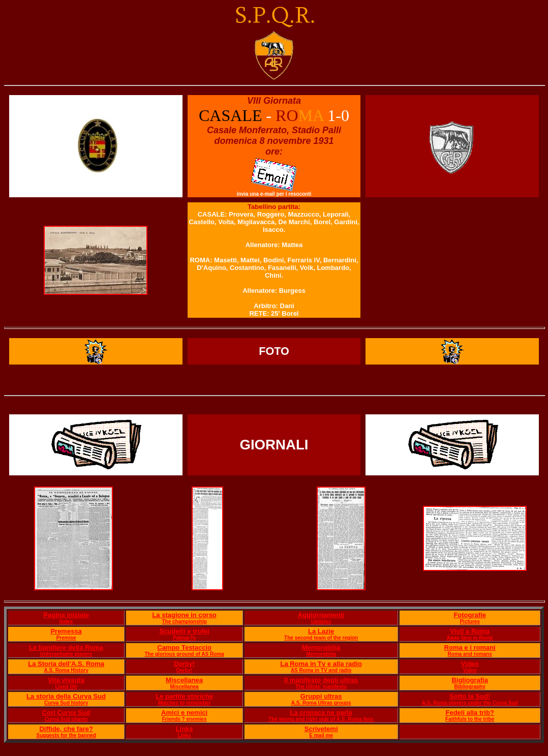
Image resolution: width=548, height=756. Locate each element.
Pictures (469, 622)
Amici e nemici (184, 713)
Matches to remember (184, 703)
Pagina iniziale (66, 615)
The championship (184, 622)
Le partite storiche (184, 696)
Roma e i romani (470, 647)
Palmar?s (184, 638)
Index (66, 622)
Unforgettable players (66, 654)
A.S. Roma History (66, 670)
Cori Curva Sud (66, 713)
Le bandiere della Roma (66, 647)
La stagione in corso (184, 615)
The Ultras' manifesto (321, 687)
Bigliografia (470, 680)
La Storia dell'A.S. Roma (66, 664)
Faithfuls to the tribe (470, 719)
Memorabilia (321, 647)
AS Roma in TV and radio (321, 670)
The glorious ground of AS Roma (184, 654)
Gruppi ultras (321, 696)
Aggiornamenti (321, 615)
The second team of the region (321, 638)
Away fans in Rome (470, 638)
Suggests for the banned (66, 735)
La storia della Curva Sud (66, 696)
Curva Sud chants (66, 719)
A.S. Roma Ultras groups (321, 703)
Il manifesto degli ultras (321, 680)
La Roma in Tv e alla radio (321, 664)
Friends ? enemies (185, 719)
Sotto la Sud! (470, 696)
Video (470, 664)
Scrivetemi (321, 729)
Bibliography (470, 687)
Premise (66, 638)
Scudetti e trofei (184, 631)
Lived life (66, 687)
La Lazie (321, 631)
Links (185, 729)
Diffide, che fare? (66, 729)
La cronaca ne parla (321, 713)
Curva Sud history (66, 703)
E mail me (321, 735)
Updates (321, 622)
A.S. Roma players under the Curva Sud (470, 703)
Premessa (66, 631)
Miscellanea (184, 680)
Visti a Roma (470, 631)
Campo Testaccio (184, 647)
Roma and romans (470, 654)
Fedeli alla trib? (469, 713)
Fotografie (470, 615)
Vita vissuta (66, 680)
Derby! (184, 664)
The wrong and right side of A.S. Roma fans (321, 719)
